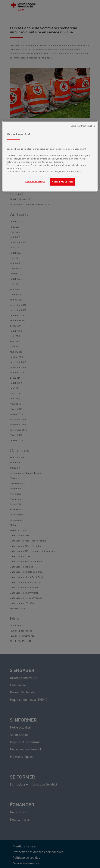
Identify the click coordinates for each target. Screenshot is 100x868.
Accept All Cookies (63, 181)
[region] (50, 156)
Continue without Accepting (83, 126)
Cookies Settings (35, 181)
